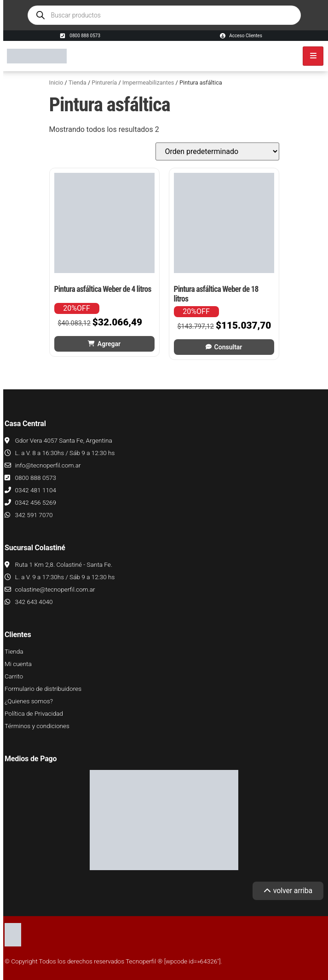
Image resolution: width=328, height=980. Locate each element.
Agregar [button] (109, 344)
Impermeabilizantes (148, 83)
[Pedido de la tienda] (217, 151)
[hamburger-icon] (313, 56)
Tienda (78, 83)
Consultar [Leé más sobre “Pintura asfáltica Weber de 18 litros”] (228, 347)
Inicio (56, 83)
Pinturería (104, 83)
